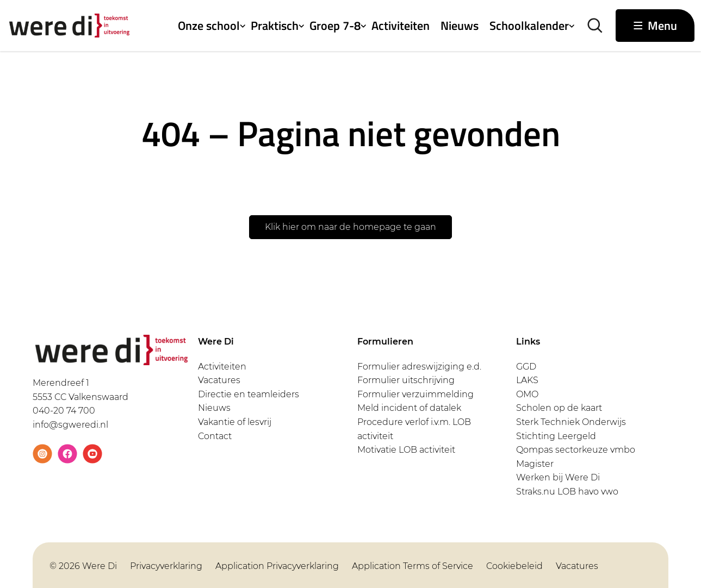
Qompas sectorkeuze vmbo (576, 450)
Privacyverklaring (166, 566)
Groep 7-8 (335, 26)
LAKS (527, 380)
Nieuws (460, 26)
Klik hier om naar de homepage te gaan (350, 227)
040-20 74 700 (64, 411)
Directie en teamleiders (249, 394)
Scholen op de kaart (559, 408)
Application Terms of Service (412, 566)
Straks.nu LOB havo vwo (567, 492)
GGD (526, 367)
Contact (215, 436)
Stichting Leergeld (556, 436)
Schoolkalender (529, 26)
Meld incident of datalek (409, 408)
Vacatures (219, 380)
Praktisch (275, 26)
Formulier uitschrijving (406, 380)
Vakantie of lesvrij (235, 422)
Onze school (209, 26)
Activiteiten (401, 26)
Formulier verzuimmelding (415, 394)
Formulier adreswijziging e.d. (419, 367)
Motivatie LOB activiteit (406, 450)
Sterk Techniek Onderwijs (571, 422)
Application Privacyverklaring (277, 566)
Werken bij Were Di (558, 477)
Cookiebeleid (514, 566)
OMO (527, 394)
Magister (535, 464)
